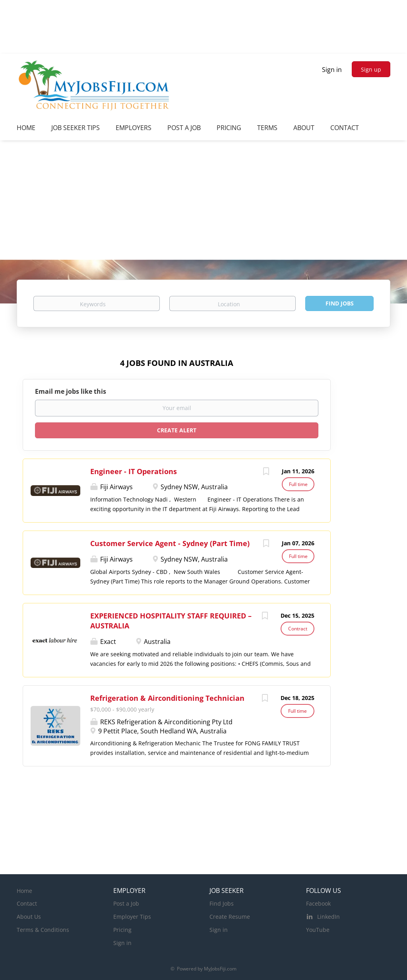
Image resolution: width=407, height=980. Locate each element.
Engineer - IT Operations (134, 471)
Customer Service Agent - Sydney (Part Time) (170, 543)
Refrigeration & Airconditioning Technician (167, 698)
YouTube (318, 930)
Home (24, 891)
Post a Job (126, 903)
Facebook (318, 903)
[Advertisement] (203, 200)
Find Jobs (340, 303)
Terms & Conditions (43, 930)
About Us (29, 917)
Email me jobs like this (71, 391)
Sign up (371, 69)
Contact (27, 903)
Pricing (122, 930)
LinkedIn (329, 917)
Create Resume (230, 917)
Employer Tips (132, 917)
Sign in (332, 70)
